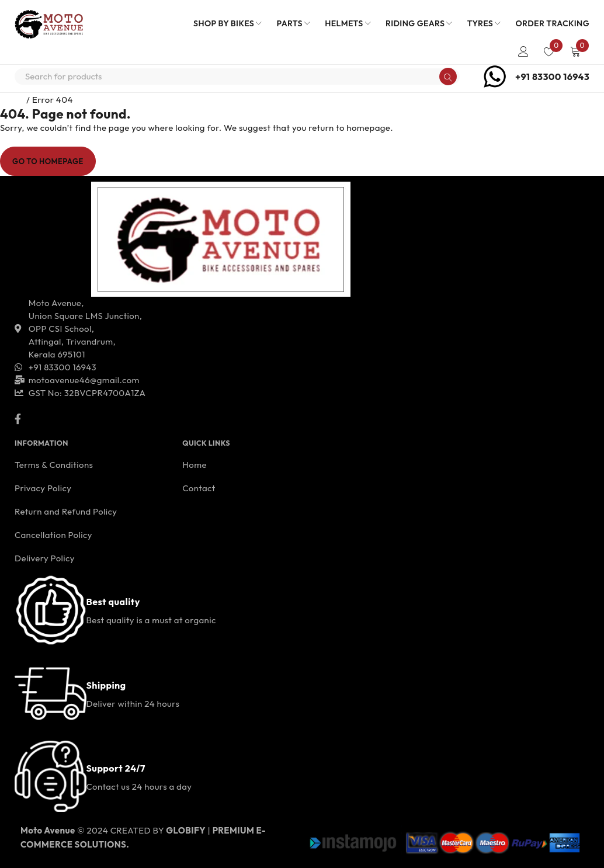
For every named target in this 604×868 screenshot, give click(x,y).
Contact (199, 488)
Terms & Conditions (54, 465)
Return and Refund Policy (66, 511)
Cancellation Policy (53, 535)
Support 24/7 (116, 768)
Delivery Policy (45, 558)
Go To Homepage (48, 161)
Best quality (113, 602)
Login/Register (523, 51)
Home (12, 100)
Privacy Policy (43, 488)
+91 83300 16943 (552, 77)
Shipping (106, 685)
